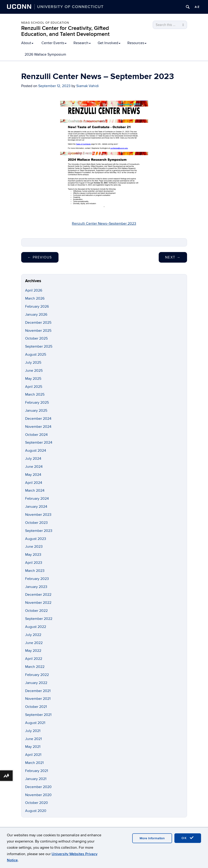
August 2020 (36, 811)
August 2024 (36, 451)
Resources (137, 43)
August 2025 (36, 355)
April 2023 (34, 563)
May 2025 (33, 379)
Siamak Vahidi (88, 86)
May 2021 (33, 747)
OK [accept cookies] (188, 838)
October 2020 (37, 803)
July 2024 (33, 459)
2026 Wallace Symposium (45, 54)
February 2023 (37, 579)
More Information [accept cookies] (152, 838)
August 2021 (35, 723)
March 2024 (35, 491)
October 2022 (36, 611)
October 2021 (36, 707)
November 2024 (38, 427)
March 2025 (35, 394)
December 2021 (38, 691)
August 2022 (36, 627)
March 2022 (35, 667)
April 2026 (34, 290)
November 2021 (38, 699)
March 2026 (35, 298)
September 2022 (39, 619)
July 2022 (33, 635)
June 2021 (33, 739)
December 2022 (38, 595)
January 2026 (36, 315)
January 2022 (36, 683)
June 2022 (34, 643)
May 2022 (33, 651)
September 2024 (39, 443)
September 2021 (38, 715)
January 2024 (36, 507)
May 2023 (33, 555)
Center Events (54, 43)
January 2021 (36, 779)
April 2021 (33, 755)
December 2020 (38, 787)
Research (82, 43)
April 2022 (34, 659)
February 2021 (37, 771)
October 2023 (36, 523)
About (27, 43)
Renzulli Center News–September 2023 (104, 224)
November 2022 (38, 603)
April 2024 (34, 483)
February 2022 (37, 675)
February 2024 (37, 499)
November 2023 (38, 515)
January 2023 (36, 587)
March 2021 (34, 763)
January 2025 (36, 411)
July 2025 (33, 363)
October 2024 (36, 435)
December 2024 (38, 419)
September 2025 (39, 346)
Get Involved (109, 43)
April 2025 (34, 387)
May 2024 (33, 475)
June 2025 (34, 371)
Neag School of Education (45, 23)
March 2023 (35, 571)
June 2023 (34, 547)
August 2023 (36, 539)
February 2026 (37, 306)
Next (173, 257)
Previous (40, 257)
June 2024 (34, 467)
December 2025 (38, 323)
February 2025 (37, 403)
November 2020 (38, 795)
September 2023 (39, 531)
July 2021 (33, 731)
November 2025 (38, 331)
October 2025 (36, 338)
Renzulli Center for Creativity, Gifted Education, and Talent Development (65, 31)
